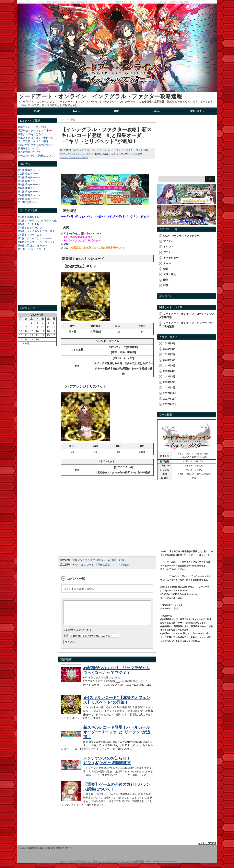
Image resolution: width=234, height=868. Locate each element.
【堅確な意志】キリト (105, 154)
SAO (62, 154)
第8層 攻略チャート (29, 195)
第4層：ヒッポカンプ (30, 228)
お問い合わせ (197, 111)
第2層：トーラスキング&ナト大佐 (37, 221)
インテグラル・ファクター (129, 154)
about (157, 111)
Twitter (77, 111)
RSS (117, 111)
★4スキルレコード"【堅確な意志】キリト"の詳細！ (102, 565)
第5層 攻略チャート (29, 184)
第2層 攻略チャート (29, 174)
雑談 (166, 285)
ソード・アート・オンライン (74, 157)
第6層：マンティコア (30, 235)
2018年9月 (169, 343)
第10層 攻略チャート (30, 202)
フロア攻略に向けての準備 (33, 141)
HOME (37, 111)
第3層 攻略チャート (29, 177)
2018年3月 (169, 377)
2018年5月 (169, 366)
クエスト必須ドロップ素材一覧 (36, 138)
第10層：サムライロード (32, 249)
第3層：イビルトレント (31, 224)
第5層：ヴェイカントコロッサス (36, 231)
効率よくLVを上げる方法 (32, 134)
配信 (166, 280)
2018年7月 (169, 354)
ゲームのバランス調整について (36, 156)
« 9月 (26, 344)
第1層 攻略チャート (29, 170)
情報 (146, 150)
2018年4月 (169, 371)
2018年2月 (169, 382)
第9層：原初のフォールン (32, 245)
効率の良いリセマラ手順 (32, 127)
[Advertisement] (37, 282)
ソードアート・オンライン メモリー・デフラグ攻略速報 (187, 325)
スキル (139, 150)
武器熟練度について (29, 152)
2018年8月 (169, 349)
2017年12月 (170, 393)
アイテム (168, 241)
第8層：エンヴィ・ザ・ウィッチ (36, 242)
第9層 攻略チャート (29, 199)
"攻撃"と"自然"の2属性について (36, 145)
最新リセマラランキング (32, 131)
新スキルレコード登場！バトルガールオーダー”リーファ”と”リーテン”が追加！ (117, 737)
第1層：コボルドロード (31, 217)
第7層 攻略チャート (29, 192)
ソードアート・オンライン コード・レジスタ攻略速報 (187, 316)
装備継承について (28, 148)
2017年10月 (170, 404)
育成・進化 (170, 274)
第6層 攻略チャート (29, 188)
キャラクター (128, 150)
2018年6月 (169, 360)
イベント (109, 150)
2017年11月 (170, 399)
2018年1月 (169, 388)
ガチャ (117, 150)
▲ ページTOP (207, 848)
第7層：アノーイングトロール (35, 238)
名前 (66, 640)
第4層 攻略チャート (29, 181)
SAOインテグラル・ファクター (88, 150)
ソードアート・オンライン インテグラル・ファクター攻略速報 (100, 96)
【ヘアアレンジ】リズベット (79, 154)
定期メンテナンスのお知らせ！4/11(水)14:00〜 (99, 560)
